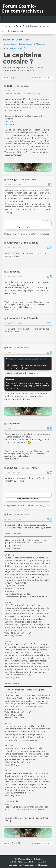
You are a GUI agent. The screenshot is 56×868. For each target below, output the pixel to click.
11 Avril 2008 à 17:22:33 (13, 428)
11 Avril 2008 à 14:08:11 (13, 276)
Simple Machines (30, 862)
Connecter (20, 31)
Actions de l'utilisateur (42, 78)
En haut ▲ (38, 859)
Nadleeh (38, 138)
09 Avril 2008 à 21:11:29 (13, 90)
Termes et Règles (26, 859)
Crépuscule (14, 272)
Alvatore (10, 121)
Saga (10, 86)
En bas (5, 78)
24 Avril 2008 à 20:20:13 (13, 519)
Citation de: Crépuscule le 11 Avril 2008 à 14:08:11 (27, 359)
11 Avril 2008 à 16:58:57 (13, 323)
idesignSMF (42, 862)
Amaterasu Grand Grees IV (23, 243)
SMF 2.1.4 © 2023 (16, 862)
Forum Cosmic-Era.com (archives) (23, 8)
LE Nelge (12, 179)
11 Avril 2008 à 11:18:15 (13, 247)
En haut (6, 843)
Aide (16, 859)
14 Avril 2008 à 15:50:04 (13, 472)
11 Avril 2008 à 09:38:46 (13, 184)
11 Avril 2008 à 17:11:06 (13, 352)
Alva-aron (10, 124)
